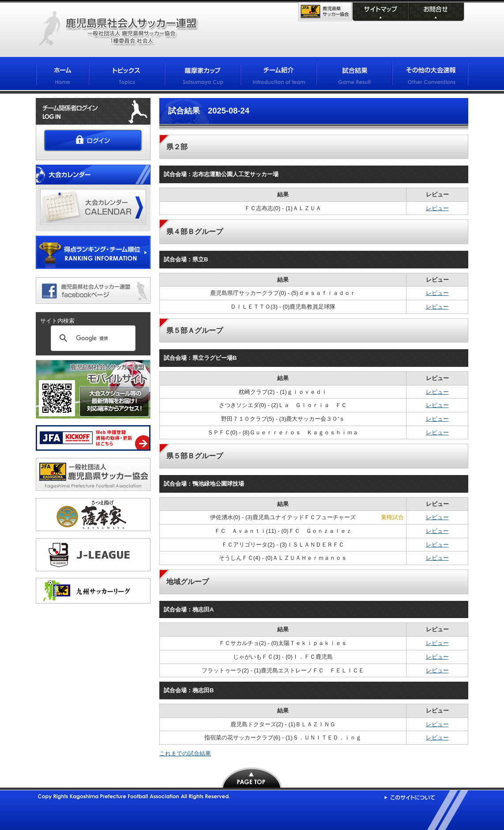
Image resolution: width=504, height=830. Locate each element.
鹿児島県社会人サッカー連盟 (118, 29)
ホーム (62, 75)
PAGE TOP (252, 777)
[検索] (92, 338)
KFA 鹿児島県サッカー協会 (325, 12)
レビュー (437, 208)
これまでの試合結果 (185, 753)
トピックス (127, 75)
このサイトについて (410, 797)
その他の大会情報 (430, 75)
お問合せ (436, 13)
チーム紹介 (278, 75)
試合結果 (354, 75)
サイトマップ (380, 13)
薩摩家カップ (203, 75)
